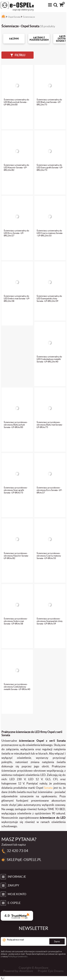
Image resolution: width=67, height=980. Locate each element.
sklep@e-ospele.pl (24, 860)
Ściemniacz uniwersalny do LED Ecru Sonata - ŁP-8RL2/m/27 (16, 233)
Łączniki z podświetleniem (39, 39)
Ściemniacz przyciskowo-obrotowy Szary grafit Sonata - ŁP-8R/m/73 (16, 490)
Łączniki (14, 39)
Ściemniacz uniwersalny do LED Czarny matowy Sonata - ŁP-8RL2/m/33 (49, 233)
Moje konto (17, 894)
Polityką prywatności (18, 956)
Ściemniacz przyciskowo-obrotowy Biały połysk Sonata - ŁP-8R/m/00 (16, 425)
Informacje (17, 877)
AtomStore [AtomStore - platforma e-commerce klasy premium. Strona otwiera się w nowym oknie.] (26, 971)
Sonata (48, 788)
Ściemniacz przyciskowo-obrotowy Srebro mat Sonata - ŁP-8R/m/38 (16, 621)
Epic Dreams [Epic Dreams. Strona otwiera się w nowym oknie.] (56, 971)
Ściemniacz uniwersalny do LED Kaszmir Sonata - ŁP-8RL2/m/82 (16, 167)
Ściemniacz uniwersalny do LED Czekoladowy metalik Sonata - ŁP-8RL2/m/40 (49, 359)
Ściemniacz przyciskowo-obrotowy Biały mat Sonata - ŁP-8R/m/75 (50, 425)
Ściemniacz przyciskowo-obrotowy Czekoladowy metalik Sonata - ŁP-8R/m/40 (17, 687)
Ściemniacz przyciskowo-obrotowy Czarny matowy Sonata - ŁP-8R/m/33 (49, 556)
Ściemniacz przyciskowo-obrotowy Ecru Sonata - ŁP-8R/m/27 (49, 490)
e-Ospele (14, 903)
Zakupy (13, 885)
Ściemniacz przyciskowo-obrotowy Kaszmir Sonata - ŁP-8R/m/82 (16, 556)
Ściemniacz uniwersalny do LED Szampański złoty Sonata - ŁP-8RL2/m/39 (49, 298)
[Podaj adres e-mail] (33, 941)
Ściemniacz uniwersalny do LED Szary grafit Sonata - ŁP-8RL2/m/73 (50, 167)
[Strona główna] (4, 17)
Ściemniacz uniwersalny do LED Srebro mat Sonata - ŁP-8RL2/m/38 (17, 298)
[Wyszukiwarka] (56, 5)
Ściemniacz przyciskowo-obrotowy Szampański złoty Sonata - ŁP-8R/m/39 (50, 621)
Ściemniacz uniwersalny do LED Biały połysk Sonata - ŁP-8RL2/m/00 (16, 102)
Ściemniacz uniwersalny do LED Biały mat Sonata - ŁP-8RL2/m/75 (49, 102)
